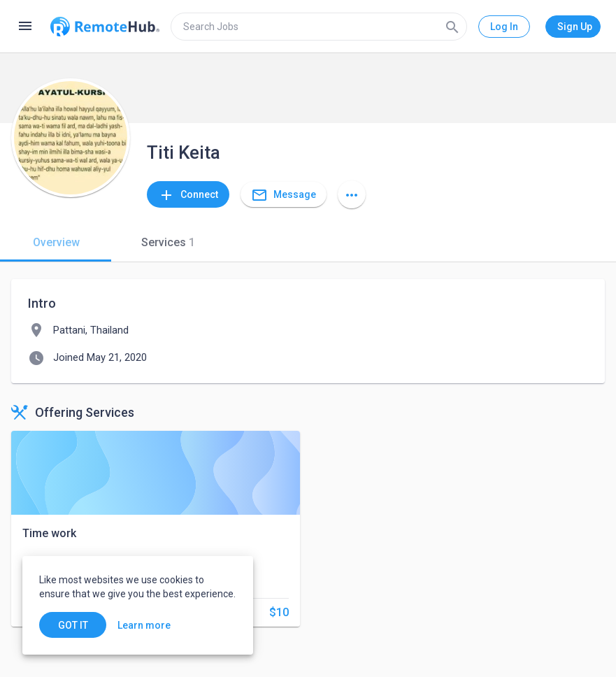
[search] (319, 27)
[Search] (452, 27)
